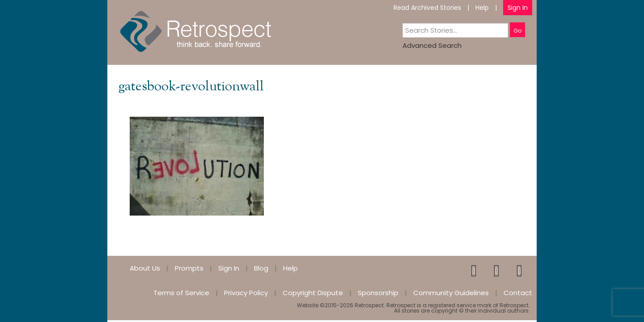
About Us (145, 268)
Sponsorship (378, 293)
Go (517, 31)
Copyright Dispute (313, 293)
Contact (518, 293)
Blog (261, 268)
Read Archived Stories (427, 8)
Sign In (518, 8)
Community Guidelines (451, 293)
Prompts (189, 268)
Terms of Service (181, 293)
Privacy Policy (246, 293)
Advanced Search (432, 45)
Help (482, 8)
